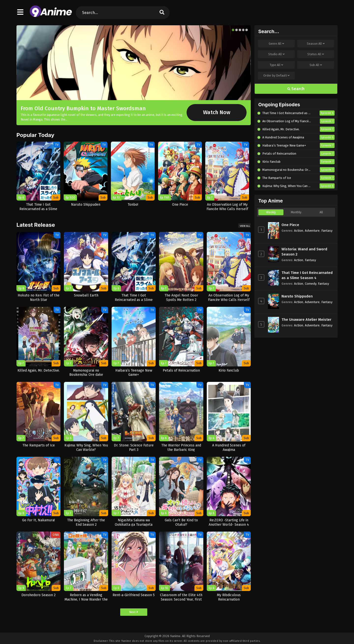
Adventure (312, 231)
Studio (276, 54)
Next (134, 612)
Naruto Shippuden (297, 296)
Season (316, 44)
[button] (233, 30)
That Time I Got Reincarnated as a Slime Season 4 (307, 275)
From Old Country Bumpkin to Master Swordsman (83, 108)
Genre (276, 44)
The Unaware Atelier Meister (306, 320)
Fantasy (327, 231)
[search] (162, 13)
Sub (316, 65)
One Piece (290, 225)
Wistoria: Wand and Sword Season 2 (304, 252)
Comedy (310, 284)
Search (296, 89)
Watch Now (217, 112)
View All (245, 226)
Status (316, 54)
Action (299, 231)
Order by (276, 76)
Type (276, 65)
